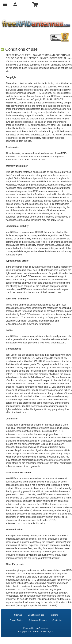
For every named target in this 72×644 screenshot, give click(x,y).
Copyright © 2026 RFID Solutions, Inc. (36, 631)
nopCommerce (42, 628)
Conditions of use (36, 615)
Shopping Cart (35, 4)
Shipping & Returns (38, 620)
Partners (54, 615)
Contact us (57, 620)
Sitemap (18, 615)
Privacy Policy (16, 620)
